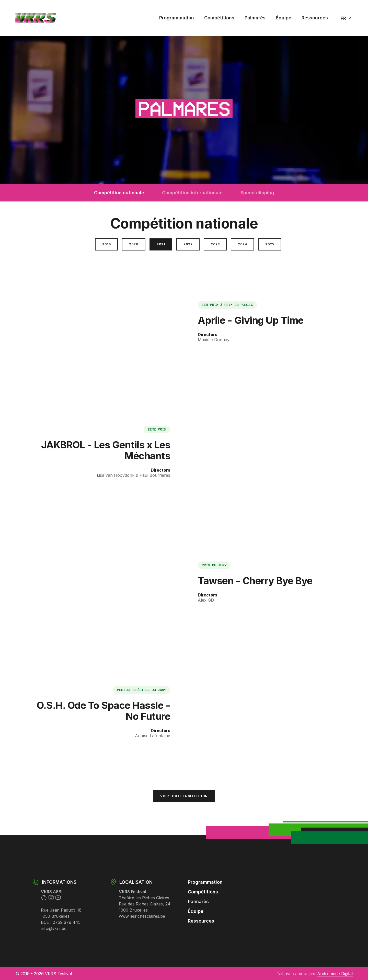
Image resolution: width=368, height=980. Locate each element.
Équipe (284, 18)
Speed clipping (257, 193)
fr (346, 18)
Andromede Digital (335, 974)
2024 (242, 244)
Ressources (315, 18)
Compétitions (219, 18)
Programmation (177, 18)
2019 (106, 244)
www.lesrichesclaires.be (142, 916)
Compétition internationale (192, 193)
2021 (161, 244)
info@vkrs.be (54, 928)
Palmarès (255, 18)
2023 (215, 244)
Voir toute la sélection (184, 796)
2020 (134, 244)
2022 (188, 244)
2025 (270, 244)
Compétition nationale (119, 193)
